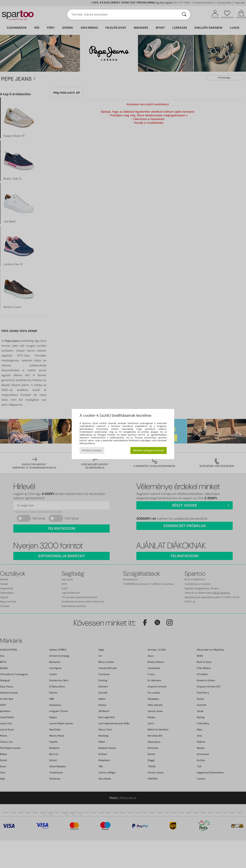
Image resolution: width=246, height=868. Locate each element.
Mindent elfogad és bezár (149, 450)
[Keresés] (184, 15)
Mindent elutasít (92, 450)
